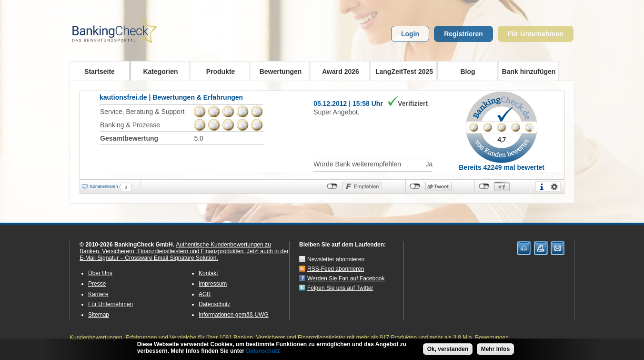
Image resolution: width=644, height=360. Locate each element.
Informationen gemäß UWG (234, 315)
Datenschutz (215, 304)
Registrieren (463, 34)
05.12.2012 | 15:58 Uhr (348, 103)
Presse (97, 284)
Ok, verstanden (448, 350)
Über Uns (100, 273)
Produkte (217, 71)
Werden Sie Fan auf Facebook (346, 278)
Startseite (100, 72)
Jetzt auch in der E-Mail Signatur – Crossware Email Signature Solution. (184, 255)
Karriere (98, 294)
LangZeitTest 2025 (402, 71)
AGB (205, 294)
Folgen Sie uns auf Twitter (340, 288)
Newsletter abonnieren (336, 259)
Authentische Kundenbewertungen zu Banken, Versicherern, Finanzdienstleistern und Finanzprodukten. (175, 248)
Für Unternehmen (536, 34)
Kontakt (208, 273)
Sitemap (99, 315)
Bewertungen (277, 71)
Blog (468, 72)
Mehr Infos (496, 350)
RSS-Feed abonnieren (336, 269)
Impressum (213, 284)
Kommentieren (104, 186)
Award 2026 (337, 71)
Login (410, 34)
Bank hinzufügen (529, 72)
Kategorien (157, 71)
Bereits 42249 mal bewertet (502, 167)
